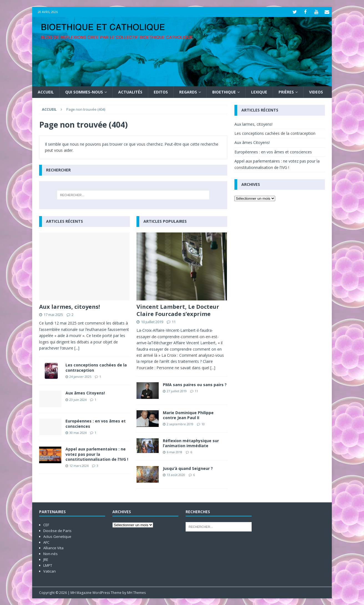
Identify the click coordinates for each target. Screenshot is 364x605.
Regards (188, 92)
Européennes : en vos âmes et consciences (96, 423)
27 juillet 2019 (177, 391)
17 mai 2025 (53, 314)
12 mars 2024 (79, 465)
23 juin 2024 (78, 399)
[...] (77, 348)
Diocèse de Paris (57, 530)
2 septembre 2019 (180, 424)
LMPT (48, 565)
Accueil (46, 92)
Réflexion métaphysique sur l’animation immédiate (191, 443)
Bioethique (224, 92)
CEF (46, 525)
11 (174, 322)
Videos (316, 92)
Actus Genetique (57, 536)
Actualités (130, 92)
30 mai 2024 (78, 432)
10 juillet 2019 (152, 322)
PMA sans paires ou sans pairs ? (195, 384)
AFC (46, 542)
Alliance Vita (53, 548)
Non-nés (50, 553)
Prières (286, 92)
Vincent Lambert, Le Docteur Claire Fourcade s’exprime (178, 310)
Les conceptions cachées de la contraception (96, 367)
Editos (161, 92)
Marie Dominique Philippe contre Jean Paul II (188, 415)
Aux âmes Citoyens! (85, 393)
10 (203, 424)
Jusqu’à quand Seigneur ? (188, 468)
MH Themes (136, 592)
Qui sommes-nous (84, 92)
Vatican (50, 571)
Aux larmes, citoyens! (69, 306)
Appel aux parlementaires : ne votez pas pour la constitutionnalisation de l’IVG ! (97, 454)
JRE (46, 559)
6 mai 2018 (175, 452)
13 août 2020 (176, 474)
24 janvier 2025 (80, 376)
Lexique (259, 92)
